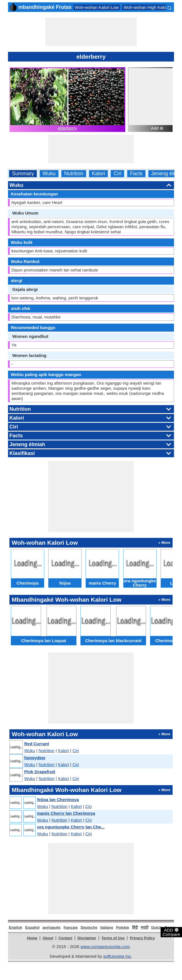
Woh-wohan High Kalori (146, 7)
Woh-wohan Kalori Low (97, 7)
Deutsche (89, 927)
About (48, 938)
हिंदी (135, 927)
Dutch (156, 927)
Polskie (123, 927)
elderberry (67, 128)
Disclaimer (87, 938)
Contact (65, 938)
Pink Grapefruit (40, 772)
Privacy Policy (142, 938)
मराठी (144, 927)
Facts (136, 174)
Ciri (117, 174)
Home (32, 938)
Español (32, 927)
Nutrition (74, 174)
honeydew (35, 758)
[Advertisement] (91, 32)
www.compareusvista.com (105, 947)
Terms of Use (113, 938)
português (52, 927)
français (71, 927)
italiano (107, 927)
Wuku (49, 174)
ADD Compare (171, 932)
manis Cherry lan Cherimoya (66, 813)
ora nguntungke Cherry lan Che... (71, 827)
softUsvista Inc (117, 956)
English (16, 927)
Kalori (98, 174)
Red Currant (37, 744)
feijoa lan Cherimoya (58, 800)
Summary (23, 174)
